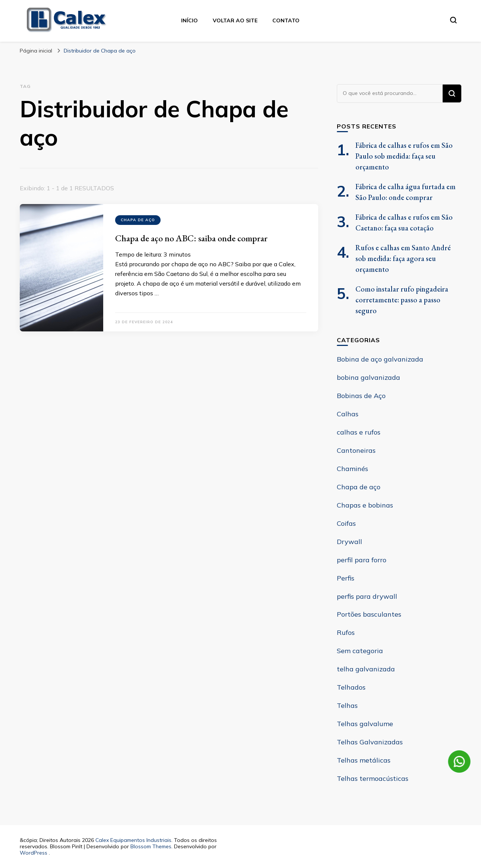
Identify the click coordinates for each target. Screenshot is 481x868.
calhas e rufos (359, 432)
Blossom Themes (151, 846)
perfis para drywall (367, 596)
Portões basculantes (369, 614)
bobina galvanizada (368, 377)
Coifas (346, 523)
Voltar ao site (235, 20)
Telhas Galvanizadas (370, 742)
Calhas (348, 414)
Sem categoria (360, 651)
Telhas (347, 705)
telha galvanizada (366, 669)
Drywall (349, 542)
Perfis (346, 578)
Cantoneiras (356, 450)
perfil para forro (362, 560)
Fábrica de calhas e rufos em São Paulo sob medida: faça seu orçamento (404, 156)
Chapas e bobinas (365, 505)
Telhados (351, 687)
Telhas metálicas (364, 760)
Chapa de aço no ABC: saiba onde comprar (191, 238)
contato (286, 20)
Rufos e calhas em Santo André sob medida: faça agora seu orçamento (403, 258)
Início (189, 20)
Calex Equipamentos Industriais (133, 840)
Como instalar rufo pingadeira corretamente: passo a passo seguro (402, 300)
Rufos (346, 632)
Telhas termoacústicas (373, 778)
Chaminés (352, 469)
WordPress (34, 853)
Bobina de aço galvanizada (380, 359)
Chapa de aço (138, 220)
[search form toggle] (453, 20)
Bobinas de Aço (361, 396)
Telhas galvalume (365, 724)
